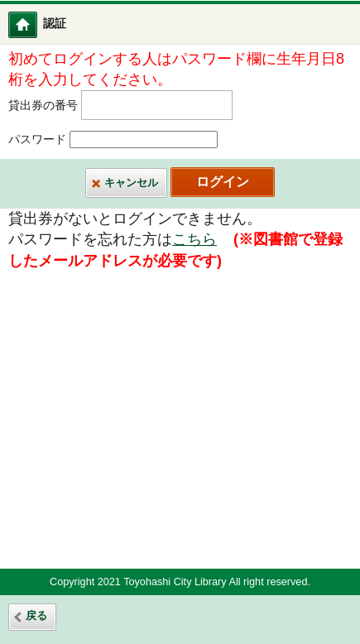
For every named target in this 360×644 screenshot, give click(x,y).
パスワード (37, 139)
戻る (36, 616)
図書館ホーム (34, 24)
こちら (194, 239)
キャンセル (131, 183)
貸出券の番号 (43, 106)
